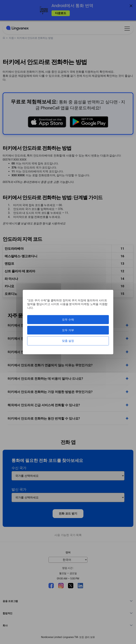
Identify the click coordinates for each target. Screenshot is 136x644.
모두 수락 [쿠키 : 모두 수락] (68, 320)
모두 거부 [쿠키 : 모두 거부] (68, 330)
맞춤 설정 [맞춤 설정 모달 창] (68, 341)
